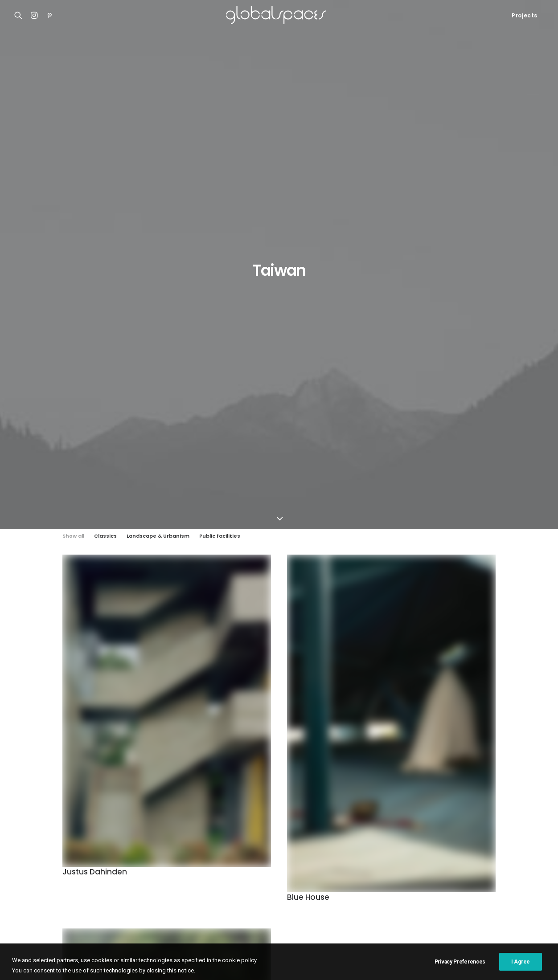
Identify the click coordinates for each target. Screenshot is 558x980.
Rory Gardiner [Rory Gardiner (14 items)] (419, 894)
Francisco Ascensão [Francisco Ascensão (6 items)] (232, 866)
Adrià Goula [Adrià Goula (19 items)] (222, 837)
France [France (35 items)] (483, 851)
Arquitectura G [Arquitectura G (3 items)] (310, 837)
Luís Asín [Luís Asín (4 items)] (353, 880)
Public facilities (220, 180)
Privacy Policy (187, 962)
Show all (73, 180)
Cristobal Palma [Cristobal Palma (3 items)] (254, 851)
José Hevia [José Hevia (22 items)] (316, 880)
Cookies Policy (144, 962)
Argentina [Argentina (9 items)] (263, 837)
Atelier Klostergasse (45, 846)
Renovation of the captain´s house (65, 879)
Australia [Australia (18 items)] (355, 837)
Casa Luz (28, 857)
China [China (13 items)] (213, 851)
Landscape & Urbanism (158, 180)
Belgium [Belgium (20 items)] (448, 837)
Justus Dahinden (95, 516)
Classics (105, 180)
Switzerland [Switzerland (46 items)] (306, 909)
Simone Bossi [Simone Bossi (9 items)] (468, 894)
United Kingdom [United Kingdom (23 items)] (357, 909)
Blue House (308, 542)
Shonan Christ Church (46, 835)
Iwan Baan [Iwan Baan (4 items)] (505, 866)
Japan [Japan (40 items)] (213, 880)
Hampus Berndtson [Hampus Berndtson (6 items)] (333, 866)
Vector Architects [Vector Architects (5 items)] (437, 909)
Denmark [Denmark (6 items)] (344, 851)
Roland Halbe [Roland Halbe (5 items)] (370, 894)
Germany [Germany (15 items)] (283, 866)
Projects (525, 15)
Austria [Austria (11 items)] (391, 837)
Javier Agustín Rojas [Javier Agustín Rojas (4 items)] (262, 880)
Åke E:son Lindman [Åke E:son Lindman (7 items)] (497, 909)
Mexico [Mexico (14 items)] (489, 880)
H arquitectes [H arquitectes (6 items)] (390, 866)
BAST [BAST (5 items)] (419, 837)
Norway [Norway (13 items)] (520, 880)
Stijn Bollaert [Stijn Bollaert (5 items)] (225, 909)
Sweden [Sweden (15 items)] (267, 909)
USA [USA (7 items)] (395, 909)
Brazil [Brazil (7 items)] (480, 837)
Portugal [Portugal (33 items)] (219, 894)
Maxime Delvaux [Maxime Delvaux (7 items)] (447, 880)
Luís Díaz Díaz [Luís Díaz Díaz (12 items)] (395, 880)
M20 (21, 868)
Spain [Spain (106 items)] (504, 894)
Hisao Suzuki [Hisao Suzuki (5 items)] (437, 866)
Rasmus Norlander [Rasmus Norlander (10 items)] (315, 894)
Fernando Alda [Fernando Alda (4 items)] (442, 851)
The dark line (87, 742)
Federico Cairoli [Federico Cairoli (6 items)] (389, 851)
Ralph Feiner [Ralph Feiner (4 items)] (261, 894)
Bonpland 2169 (36, 890)
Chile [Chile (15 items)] (507, 837)
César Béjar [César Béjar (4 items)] (304, 851)
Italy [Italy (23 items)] (473, 866)
